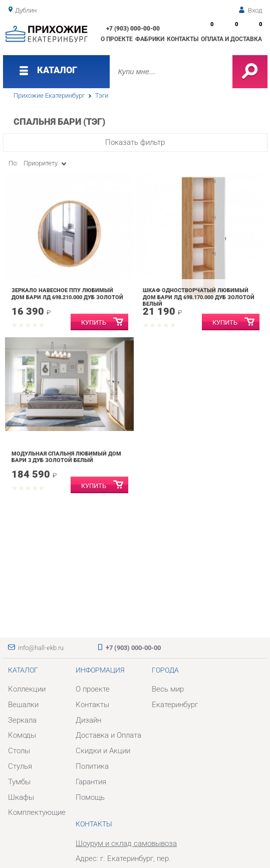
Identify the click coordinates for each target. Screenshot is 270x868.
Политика (92, 766)
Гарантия (91, 782)
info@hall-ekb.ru (41, 648)
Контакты (183, 39)
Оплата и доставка (231, 39)
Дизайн (88, 720)
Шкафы (21, 797)
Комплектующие (37, 812)
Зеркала (22, 720)
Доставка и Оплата (108, 735)
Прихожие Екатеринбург (49, 95)
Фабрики (150, 39)
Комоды (22, 735)
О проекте (117, 39)
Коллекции (27, 689)
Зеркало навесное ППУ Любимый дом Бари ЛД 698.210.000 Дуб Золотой (67, 294)
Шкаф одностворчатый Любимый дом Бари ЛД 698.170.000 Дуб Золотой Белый (199, 297)
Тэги (102, 95)
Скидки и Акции (103, 751)
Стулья (20, 766)
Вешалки (23, 705)
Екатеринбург (175, 705)
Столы (19, 751)
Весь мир (168, 689)
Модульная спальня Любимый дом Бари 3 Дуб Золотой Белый (66, 457)
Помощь (90, 797)
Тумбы (19, 782)
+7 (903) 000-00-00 (133, 29)
